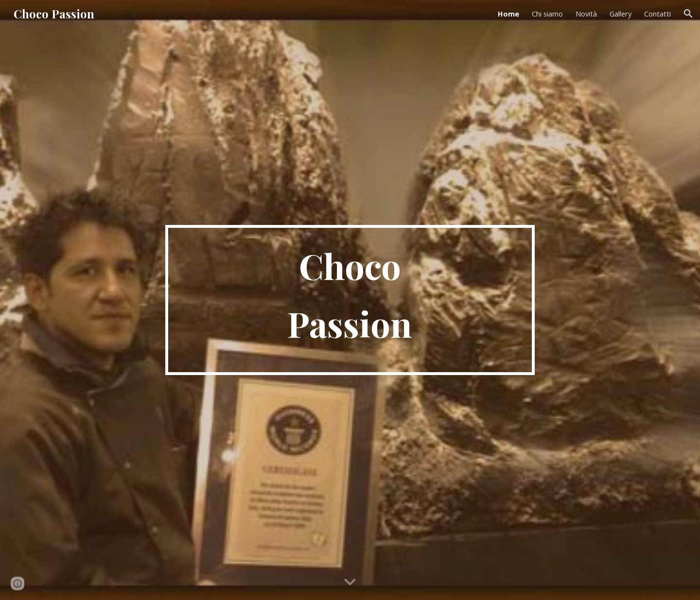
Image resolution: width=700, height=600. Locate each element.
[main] (350, 300)
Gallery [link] (621, 14)
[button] (688, 14)
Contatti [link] (657, 14)
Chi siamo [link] (547, 14)
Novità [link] (586, 14)
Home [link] (508, 14)
